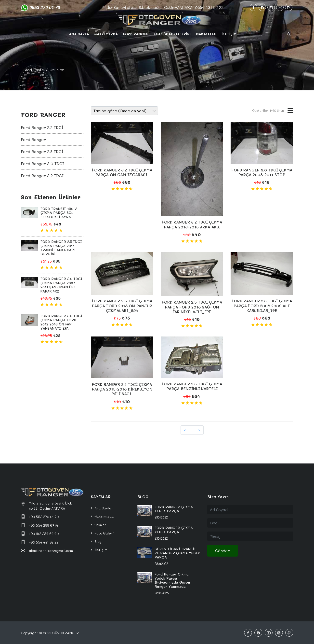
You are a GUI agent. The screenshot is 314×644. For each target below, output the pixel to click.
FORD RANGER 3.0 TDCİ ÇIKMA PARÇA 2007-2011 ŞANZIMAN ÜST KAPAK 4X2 (61, 285)
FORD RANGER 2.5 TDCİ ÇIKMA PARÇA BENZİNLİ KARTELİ (192, 386)
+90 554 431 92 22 (44, 542)
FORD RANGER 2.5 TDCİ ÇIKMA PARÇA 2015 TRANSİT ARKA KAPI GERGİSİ (61, 248)
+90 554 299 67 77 (44, 525)
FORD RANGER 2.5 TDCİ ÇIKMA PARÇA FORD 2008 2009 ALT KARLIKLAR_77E (262, 305)
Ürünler (57, 70)
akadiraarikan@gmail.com (51, 551)
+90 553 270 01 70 (44, 517)
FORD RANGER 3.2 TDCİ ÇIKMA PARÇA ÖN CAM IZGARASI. (122, 172)
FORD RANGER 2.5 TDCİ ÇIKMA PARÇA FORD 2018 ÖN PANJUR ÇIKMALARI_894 (122, 305)
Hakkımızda (104, 516)
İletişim (101, 550)
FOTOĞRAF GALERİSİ (172, 34)
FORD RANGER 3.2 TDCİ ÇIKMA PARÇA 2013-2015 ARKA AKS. (192, 224)
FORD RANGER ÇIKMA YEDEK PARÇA (174, 509)
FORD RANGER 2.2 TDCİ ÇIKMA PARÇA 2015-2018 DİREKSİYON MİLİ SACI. (122, 389)
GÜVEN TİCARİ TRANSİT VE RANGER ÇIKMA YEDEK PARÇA (177, 553)
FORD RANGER (136, 34)
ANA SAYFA (79, 34)
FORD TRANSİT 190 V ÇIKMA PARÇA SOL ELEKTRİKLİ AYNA (59, 213)
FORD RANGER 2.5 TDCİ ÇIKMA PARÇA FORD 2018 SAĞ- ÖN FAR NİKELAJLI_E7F (192, 307)
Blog (98, 541)
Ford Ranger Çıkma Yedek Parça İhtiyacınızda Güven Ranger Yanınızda (172, 580)
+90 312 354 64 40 (44, 534)
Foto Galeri (104, 533)
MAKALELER (206, 34)
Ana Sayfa (34, 70)
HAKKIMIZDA (106, 34)
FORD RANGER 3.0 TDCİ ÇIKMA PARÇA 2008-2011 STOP (262, 172)
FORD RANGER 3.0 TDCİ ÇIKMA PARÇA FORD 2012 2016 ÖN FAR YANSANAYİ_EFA (61, 322)
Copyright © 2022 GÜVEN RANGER (50, 633)
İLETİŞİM (229, 34)
